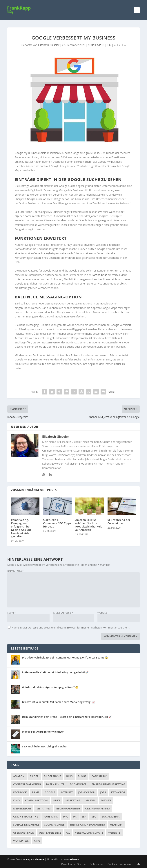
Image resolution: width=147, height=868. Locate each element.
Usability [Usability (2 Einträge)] (116, 825)
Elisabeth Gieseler (49, 45)
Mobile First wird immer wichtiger (43, 732)
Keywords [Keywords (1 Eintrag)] (118, 792)
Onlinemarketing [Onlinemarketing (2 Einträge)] (97, 808)
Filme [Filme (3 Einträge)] (36, 792)
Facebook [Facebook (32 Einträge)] (20, 792)
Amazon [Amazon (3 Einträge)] (19, 776)
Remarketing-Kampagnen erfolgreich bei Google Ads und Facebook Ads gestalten (21, 528)
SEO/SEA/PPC (96, 45)
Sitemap (82, 864)
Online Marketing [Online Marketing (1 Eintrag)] (26, 816)
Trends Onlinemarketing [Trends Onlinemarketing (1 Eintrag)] (87, 825)
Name (12, 613)
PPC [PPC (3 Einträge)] (66, 816)
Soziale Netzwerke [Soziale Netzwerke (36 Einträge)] (26, 825)
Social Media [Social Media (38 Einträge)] (111, 816)
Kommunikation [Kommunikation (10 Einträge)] (36, 800)
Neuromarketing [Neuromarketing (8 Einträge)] (68, 808)
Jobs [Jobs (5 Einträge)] (103, 792)
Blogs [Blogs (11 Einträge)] (82, 776)
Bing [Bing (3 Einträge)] (69, 776)
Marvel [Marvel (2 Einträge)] (91, 800)
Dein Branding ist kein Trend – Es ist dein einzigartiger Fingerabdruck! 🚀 (67, 717)
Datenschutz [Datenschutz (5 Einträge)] (55, 784)
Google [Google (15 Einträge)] (50, 792)
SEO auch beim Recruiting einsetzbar (45, 746)
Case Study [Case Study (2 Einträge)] (99, 776)
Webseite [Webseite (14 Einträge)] (114, 833)
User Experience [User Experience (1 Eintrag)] (50, 833)
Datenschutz (97, 864)
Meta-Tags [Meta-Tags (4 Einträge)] (44, 808)
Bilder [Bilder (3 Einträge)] (34, 776)
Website (102, 613)
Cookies (112, 864)
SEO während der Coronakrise (119, 522)
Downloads (68, 864)
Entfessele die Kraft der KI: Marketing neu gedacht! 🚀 (55, 672)
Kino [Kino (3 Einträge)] (16, 800)
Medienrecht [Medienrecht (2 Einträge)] (22, 808)
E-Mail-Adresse (63, 613)
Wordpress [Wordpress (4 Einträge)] (21, 841)
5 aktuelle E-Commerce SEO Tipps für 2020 (57, 523)
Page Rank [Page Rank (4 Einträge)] (51, 816)
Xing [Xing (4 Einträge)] (37, 841)
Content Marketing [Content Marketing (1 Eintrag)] (27, 784)
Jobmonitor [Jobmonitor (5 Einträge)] (86, 792)
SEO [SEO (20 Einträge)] (94, 816)
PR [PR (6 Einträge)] (75, 816)
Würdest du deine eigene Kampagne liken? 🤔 (50, 687)
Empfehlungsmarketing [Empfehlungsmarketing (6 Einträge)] (108, 784)
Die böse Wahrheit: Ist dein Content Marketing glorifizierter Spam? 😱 (65, 657)
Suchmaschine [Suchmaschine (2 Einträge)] (55, 825)
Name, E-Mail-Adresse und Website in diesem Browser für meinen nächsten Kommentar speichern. (71, 627)
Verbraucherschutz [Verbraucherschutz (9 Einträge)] (89, 833)
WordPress (73, 859)
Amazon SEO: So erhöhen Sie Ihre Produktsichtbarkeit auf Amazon (88, 525)
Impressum (126, 864)
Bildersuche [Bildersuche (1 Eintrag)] (52, 776)
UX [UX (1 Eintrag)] (68, 833)
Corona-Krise (99, 275)
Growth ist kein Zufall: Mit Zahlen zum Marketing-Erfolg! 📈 (59, 702)
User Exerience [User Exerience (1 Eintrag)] (23, 833)
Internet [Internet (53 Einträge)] (67, 792)
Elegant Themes (35, 859)
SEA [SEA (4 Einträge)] (84, 816)
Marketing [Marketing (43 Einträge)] (73, 800)
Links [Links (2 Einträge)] (56, 800)
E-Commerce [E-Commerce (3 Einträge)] (78, 784)
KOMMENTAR (15, 571)
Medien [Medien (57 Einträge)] (106, 800)
